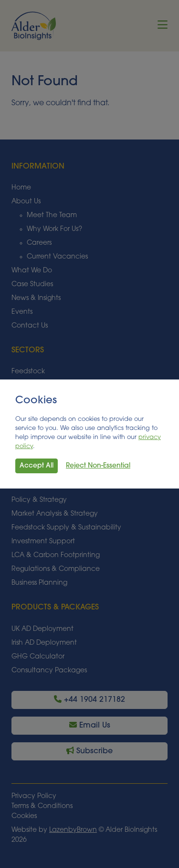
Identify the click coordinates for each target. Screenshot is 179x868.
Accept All (37, 466)
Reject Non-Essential (98, 466)
